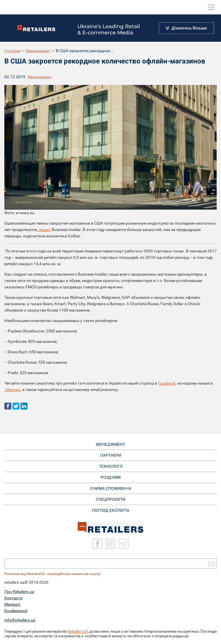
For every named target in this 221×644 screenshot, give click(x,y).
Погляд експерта (111, 510)
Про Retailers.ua (19, 592)
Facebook (167, 383)
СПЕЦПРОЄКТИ (110, 499)
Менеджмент (38, 51)
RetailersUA (78, 631)
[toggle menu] (211, 7)
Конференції (16, 611)
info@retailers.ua (20, 620)
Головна (12, 51)
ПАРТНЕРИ (111, 455)
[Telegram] (124, 544)
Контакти (13, 598)
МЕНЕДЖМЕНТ (110, 444)
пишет (44, 230)
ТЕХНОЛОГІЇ (111, 466)
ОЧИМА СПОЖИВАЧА (111, 488)
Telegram (12, 390)
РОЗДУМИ (111, 477)
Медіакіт (12, 604)
